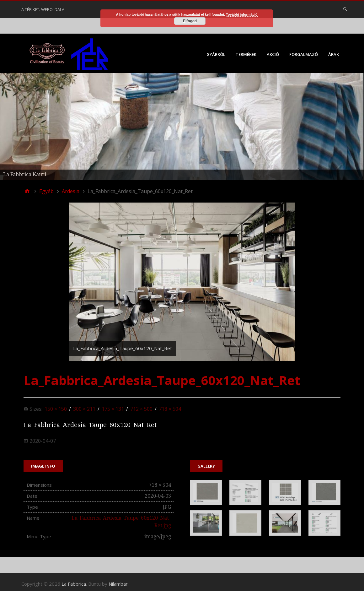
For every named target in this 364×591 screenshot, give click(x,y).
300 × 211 (84, 409)
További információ (242, 14)
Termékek (246, 54)
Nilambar (118, 584)
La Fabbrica (74, 584)
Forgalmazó (304, 54)
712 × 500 (141, 409)
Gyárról (216, 54)
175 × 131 (113, 409)
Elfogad (190, 21)
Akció (273, 54)
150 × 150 (56, 409)
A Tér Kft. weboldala (43, 9)
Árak (334, 54)
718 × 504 (170, 409)
